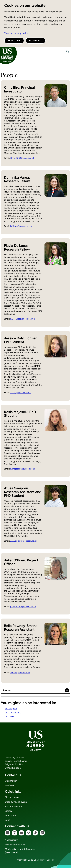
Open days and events (16, 802)
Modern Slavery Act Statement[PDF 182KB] (20, 851)
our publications (13, 712)
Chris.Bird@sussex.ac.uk (22, 158)
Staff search (11, 785)
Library (9, 811)
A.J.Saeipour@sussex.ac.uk (24, 541)
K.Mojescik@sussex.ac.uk (23, 469)
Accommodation (13, 806)
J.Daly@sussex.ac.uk (20, 392)
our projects (11, 709)
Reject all (14, 40)
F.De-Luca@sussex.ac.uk (22, 319)
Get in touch (11, 781)
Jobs (8, 820)
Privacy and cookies (15, 845)
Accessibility (11, 840)
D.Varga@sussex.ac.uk (21, 226)
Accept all (36, 40)
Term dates (11, 815)
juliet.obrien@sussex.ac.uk (23, 606)
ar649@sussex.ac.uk (20, 672)
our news (9, 716)
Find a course (12, 797)
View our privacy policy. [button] (16, 33)
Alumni (7, 690)
